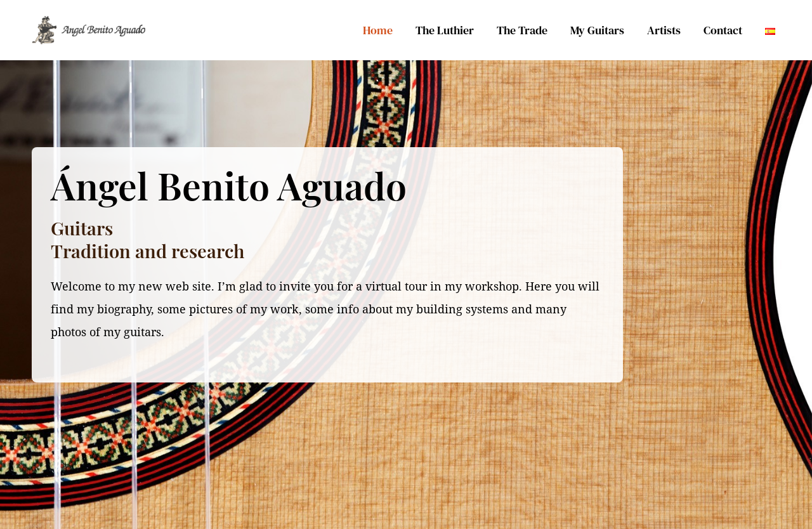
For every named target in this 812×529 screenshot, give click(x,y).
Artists (664, 30)
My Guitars (597, 30)
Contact (723, 30)
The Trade (522, 30)
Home (378, 30)
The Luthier (445, 30)
